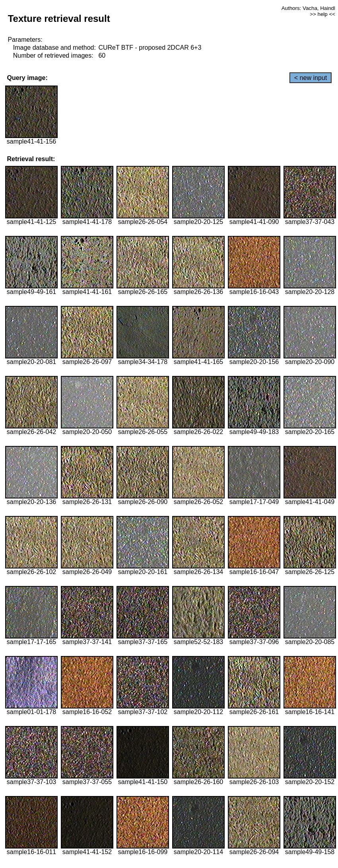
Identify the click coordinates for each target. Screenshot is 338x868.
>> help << (322, 14)
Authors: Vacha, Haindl (308, 8)
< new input (311, 78)
